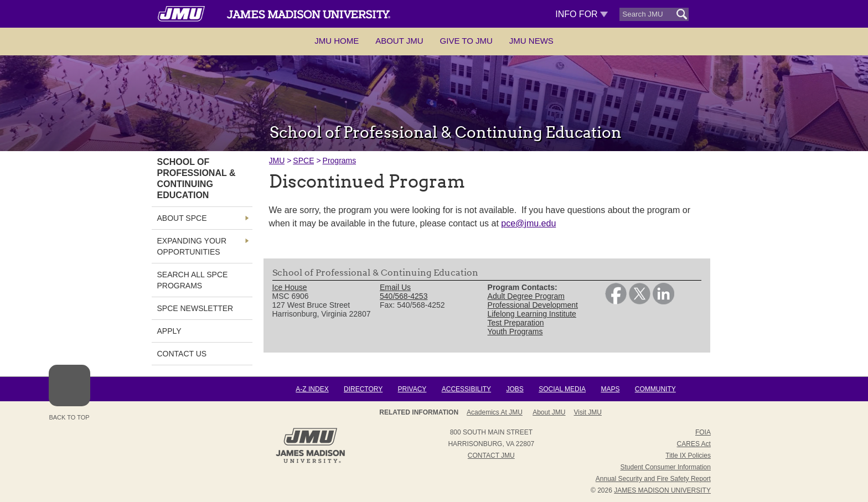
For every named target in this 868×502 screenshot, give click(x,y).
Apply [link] (169, 331)
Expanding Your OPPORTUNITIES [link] (192, 246)
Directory (363, 389)
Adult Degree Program (526, 296)
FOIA (703, 432)
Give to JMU (466, 41)
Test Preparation (516, 323)
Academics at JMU (495, 412)
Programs (340, 161)
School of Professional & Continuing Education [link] (197, 178)
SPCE (303, 161)
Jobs (515, 389)
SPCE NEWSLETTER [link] (195, 308)
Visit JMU (588, 412)
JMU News (531, 41)
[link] (616, 302)
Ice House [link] (290, 287)
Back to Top (69, 393)
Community (655, 389)
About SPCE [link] (182, 218)
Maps (610, 389)
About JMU (399, 41)
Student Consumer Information (666, 467)
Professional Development (533, 305)
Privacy (412, 389)
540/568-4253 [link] (404, 296)
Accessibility (466, 389)
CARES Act (694, 444)
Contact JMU (491, 456)
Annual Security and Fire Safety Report (653, 479)
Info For (582, 14)
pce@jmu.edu (528, 223)
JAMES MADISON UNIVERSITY (662, 490)
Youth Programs (515, 332)
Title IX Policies (688, 456)
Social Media (562, 389)
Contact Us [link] (182, 354)
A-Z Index (312, 389)
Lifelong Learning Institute (532, 314)
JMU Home (337, 41)
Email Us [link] (395, 287)
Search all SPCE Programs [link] (193, 280)
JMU (277, 161)
